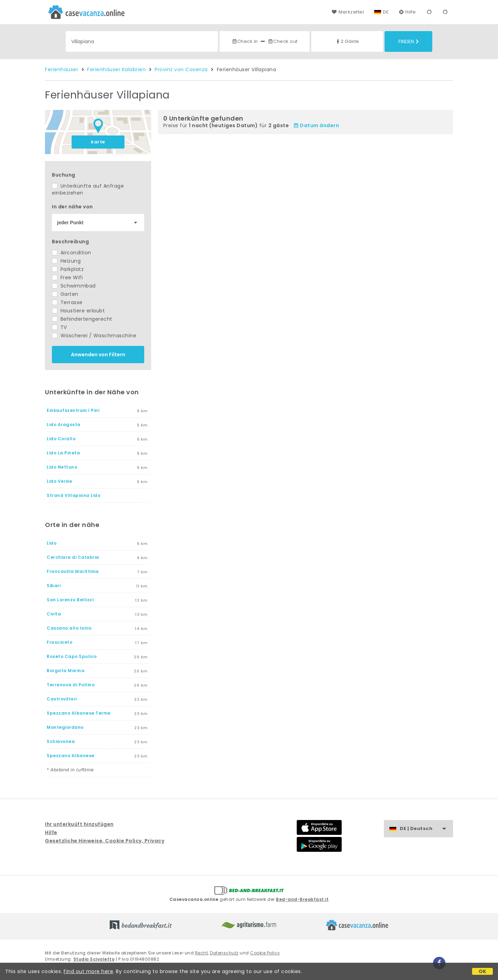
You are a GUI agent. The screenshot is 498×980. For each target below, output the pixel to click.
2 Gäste (347, 41)
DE (386, 12)
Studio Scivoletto (94, 959)
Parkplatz (68, 269)
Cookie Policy (265, 953)
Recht (202, 953)
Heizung (66, 261)
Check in (245, 41)
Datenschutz (224, 953)
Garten (65, 294)
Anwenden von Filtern (98, 355)
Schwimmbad (74, 286)
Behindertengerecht (82, 319)
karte (98, 142)
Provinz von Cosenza (181, 69)
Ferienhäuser (62, 69)
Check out (283, 41)
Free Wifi (67, 277)
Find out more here (88, 971)
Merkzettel (348, 12)
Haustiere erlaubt (78, 311)
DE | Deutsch (426, 829)
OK (483, 971)
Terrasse (67, 302)
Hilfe (408, 12)
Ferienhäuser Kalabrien (116, 69)
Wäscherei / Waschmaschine (94, 336)
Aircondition (72, 253)
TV (59, 327)
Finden (409, 41)
